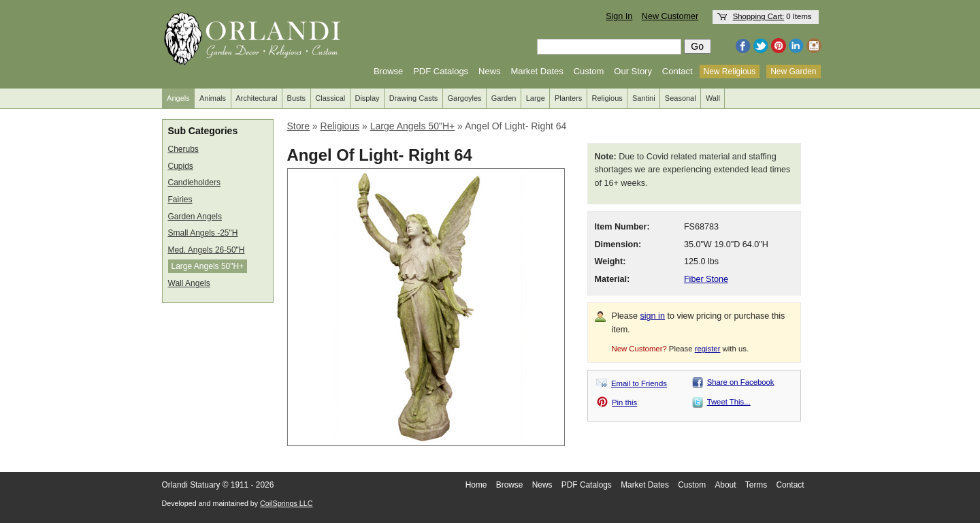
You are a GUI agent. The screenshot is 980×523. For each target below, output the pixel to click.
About (725, 485)
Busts (297, 98)
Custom (589, 71)
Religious (607, 98)
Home (476, 485)
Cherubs (183, 149)
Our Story (633, 71)
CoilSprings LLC (286, 503)
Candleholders (194, 183)
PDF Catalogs (441, 71)
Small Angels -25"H (203, 233)
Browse (388, 71)
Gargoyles (464, 98)
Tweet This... (729, 402)
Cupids (181, 166)
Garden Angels (195, 217)
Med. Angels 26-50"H (207, 250)
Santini (644, 98)
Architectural (256, 98)
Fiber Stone (706, 279)
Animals (213, 98)
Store (298, 126)
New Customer (670, 16)
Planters (568, 98)
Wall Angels (189, 283)
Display (367, 98)
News (490, 71)
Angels (178, 98)
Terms (756, 485)
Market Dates (537, 71)
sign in (653, 316)
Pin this (624, 402)
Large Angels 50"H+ (208, 266)
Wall (713, 98)
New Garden (793, 72)
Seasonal (681, 98)
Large (536, 98)
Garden (504, 98)
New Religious (730, 72)
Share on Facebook (741, 382)
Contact (677, 71)
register (708, 349)
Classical (330, 98)
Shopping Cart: (759, 16)
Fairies (180, 200)
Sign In (619, 16)
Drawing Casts (414, 98)
